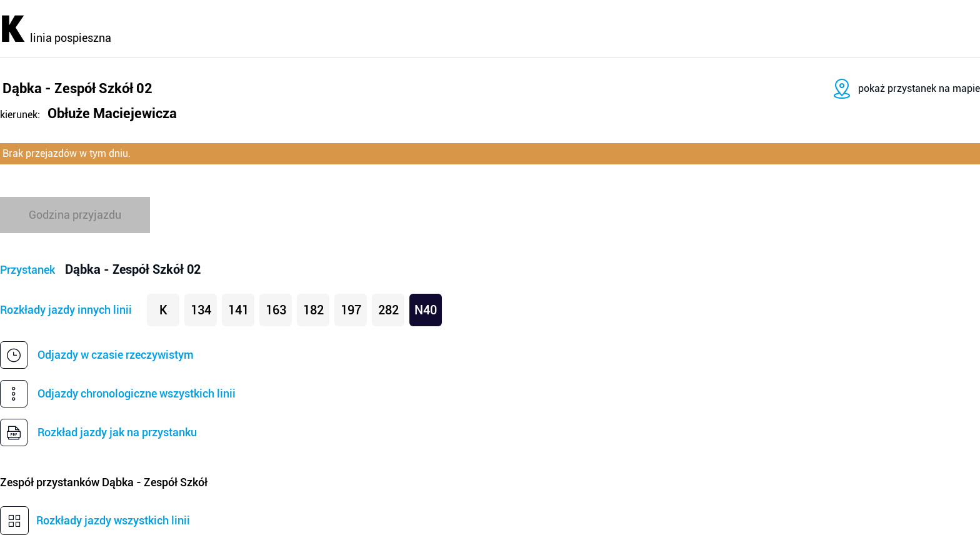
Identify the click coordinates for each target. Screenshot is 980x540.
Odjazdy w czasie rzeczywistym (116, 355)
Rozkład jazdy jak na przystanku (117, 432)
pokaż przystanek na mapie (919, 88)
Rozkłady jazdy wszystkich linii (113, 520)
